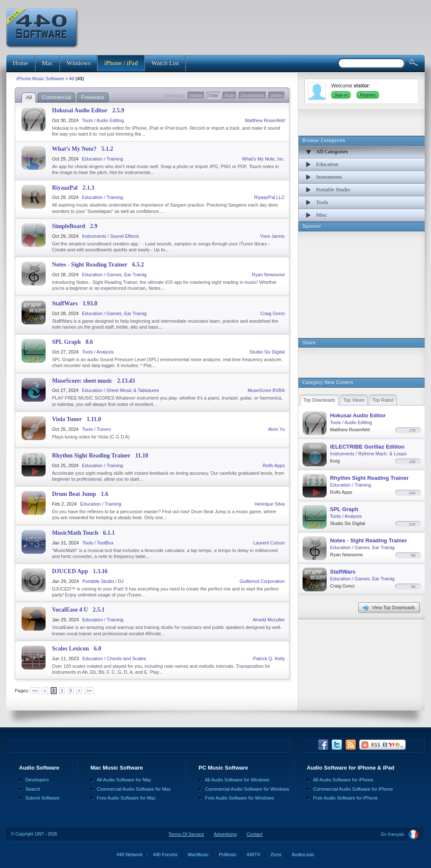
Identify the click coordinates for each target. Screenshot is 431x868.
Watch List (165, 63)
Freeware (93, 97)
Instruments (329, 177)
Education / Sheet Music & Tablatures (121, 390)
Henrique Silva (270, 504)
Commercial (56, 97)
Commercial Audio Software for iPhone (353, 789)
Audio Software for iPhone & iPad (351, 768)
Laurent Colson (269, 543)
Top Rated (383, 400)
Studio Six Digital (267, 352)
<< (35, 691)
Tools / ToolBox (98, 543)
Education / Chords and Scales (114, 658)
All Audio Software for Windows (237, 780)
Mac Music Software (117, 768)
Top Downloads (319, 400)
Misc (322, 215)
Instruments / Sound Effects (110, 236)
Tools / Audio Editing (103, 120)
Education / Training (102, 159)
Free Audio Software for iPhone (345, 798)
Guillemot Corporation (262, 581)
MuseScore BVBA (266, 390)
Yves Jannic (272, 236)
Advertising (225, 834)
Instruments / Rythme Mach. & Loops (368, 454)
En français (393, 834)
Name (196, 95)
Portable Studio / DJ (103, 581)
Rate (230, 95)
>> (89, 691)
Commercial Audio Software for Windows (247, 789)
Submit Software (42, 798)
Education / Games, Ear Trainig (114, 275)
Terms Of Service (186, 834)
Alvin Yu (276, 429)
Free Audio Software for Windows (239, 798)
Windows (78, 63)
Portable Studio (333, 189)
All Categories (332, 151)
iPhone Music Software (40, 79)
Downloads (252, 95)
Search (33, 789)
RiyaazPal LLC (269, 197)
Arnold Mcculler (269, 620)
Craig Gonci (273, 313)
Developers (37, 780)
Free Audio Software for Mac (126, 798)
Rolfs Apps (274, 465)
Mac (48, 63)
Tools (322, 202)
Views (277, 95)
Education (327, 164)
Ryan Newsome (268, 275)
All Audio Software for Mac (124, 780)
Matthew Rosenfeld (265, 120)
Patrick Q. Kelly (269, 658)
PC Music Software (223, 768)
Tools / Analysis (98, 352)
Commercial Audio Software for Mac (134, 789)
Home (20, 63)
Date (214, 95)
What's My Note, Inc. (263, 159)
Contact (254, 834)
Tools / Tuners (96, 429)
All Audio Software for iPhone (343, 780)
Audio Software (39, 768)
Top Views (354, 400)
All (71, 79)
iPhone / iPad (121, 63)
